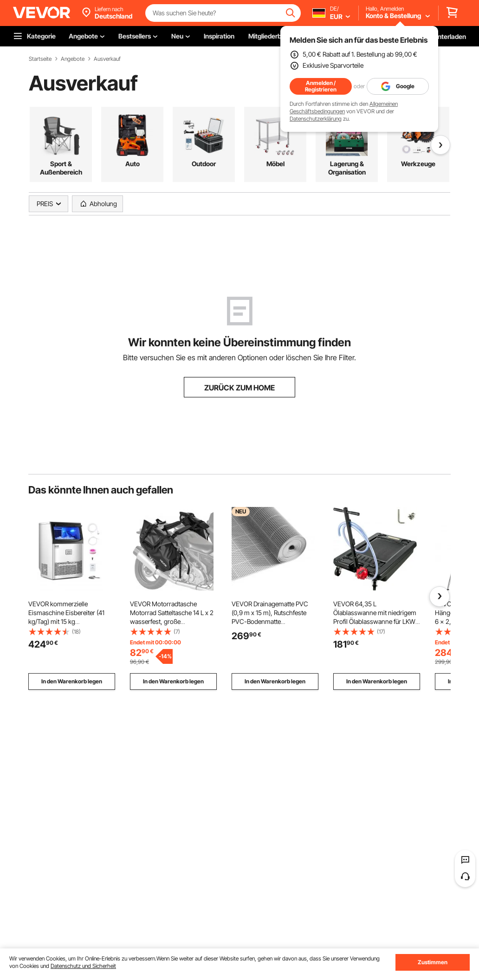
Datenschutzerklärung (316, 119)
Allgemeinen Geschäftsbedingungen (344, 107)
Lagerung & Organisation (347, 168)
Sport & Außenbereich (61, 168)
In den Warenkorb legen (72, 681)
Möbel (275, 164)
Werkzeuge (418, 164)
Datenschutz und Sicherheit (83, 966)
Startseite (40, 59)
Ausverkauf (107, 59)
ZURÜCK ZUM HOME (239, 388)
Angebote (73, 59)
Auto (133, 164)
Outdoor (204, 164)
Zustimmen (433, 962)
